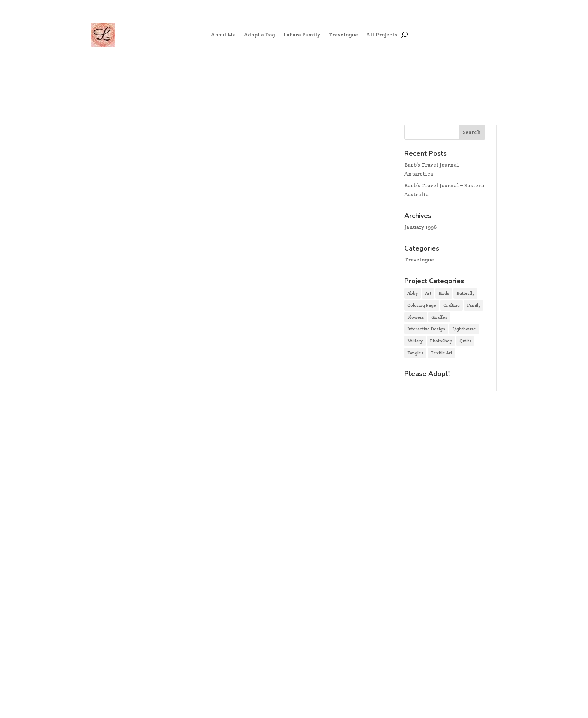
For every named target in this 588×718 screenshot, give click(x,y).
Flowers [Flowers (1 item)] (416, 317)
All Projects (382, 35)
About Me (223, 35)
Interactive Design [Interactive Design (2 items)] (426, 329)
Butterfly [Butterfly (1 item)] (465, 293)
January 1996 (420, 227)
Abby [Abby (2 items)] (412, 293)
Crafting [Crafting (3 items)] (451, 305)
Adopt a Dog (260, 35)
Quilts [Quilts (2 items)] (465, 341)
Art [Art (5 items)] (428, 293)
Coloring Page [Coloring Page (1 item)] (422, 305)
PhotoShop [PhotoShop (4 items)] (441, 341)
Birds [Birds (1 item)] (444, 293)
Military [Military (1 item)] (415, 341)
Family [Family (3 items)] (474, 305)
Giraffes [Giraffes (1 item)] (439, 317)
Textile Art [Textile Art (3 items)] (441, 353)
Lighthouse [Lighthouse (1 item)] (464, 329)
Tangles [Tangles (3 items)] (415, 353)
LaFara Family (302, 35)
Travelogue (343, 35)
